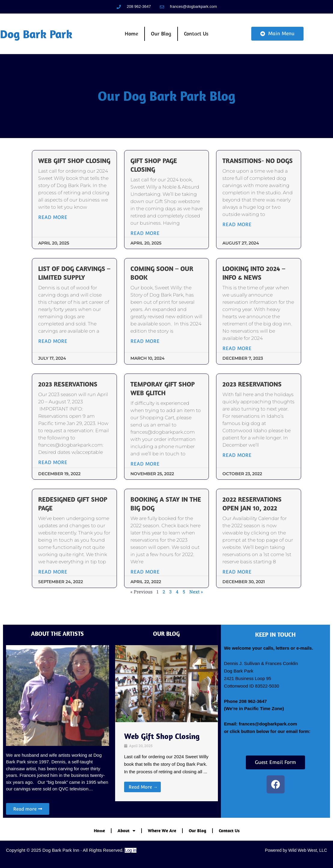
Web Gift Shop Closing (62, 167)
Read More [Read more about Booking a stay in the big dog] (145, 573)
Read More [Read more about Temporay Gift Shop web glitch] (145, 465)
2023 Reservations (69, 386)
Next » (196, 600)
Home (131, 34)
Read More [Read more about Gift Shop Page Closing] (145, 235)
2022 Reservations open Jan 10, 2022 (252, 505)
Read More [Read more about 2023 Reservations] (54, 464)
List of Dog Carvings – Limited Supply (73, 275)
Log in (130, 850)
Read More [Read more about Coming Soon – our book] (145, 343)
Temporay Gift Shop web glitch (163, 390)
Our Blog (161, 34)
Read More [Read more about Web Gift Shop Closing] (54, 228)
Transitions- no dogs (257, 162)
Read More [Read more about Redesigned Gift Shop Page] (54, 580)
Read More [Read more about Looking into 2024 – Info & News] (237, 350)
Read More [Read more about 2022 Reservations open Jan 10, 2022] (237, 573)
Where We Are (162, 831)
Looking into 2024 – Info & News (254, 275)
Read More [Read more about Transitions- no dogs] (237, 226)
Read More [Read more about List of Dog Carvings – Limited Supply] (54, 343)
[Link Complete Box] (167, 762)
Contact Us (196, 34)
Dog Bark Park (37, 35)
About (126, 831)
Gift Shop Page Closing (154, 167)
